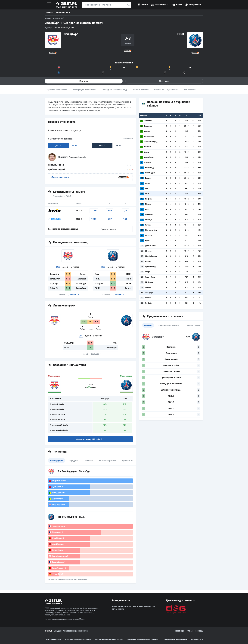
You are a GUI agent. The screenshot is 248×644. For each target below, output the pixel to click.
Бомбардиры (57, 461)
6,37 (110, 219)
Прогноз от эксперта (57, 90)
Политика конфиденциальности (78, 640)
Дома (65, 267)
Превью (84, 81)
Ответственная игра (53, 640)
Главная (49, 12)
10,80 (94, 219)
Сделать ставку (60, 177)
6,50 (110, 211)
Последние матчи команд (114, 90)
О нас (190, 631)
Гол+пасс (88, 461)
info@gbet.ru (118, 609)
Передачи (73, 461)
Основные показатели (169, 325)
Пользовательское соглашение (174, 640)
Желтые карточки (107, 461)
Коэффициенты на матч (84, 90)
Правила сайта (197, 640)
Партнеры (180, 631)
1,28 (125, 219)
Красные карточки (131, 461)
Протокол (164, 81)
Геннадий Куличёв (77, 157)
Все (58, 267)
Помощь (199, 631)
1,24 (125, 211)
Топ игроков (190, 90)
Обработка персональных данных (109, 640)
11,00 (94, 211)
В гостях (75, 267)
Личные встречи (140, 90)
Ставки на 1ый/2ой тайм (166, 90)
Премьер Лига (63, 12)
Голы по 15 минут (194, 325)
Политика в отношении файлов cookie (142, 640)
